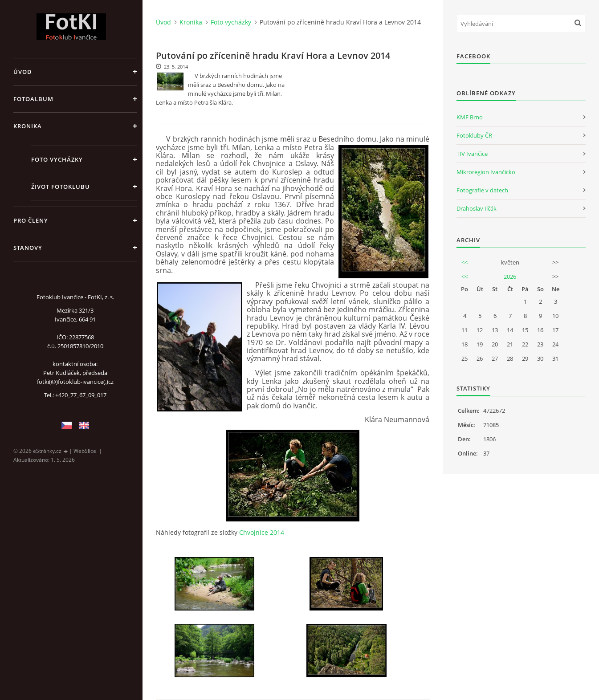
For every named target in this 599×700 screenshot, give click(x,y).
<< (465, 262)
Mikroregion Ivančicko (486, 172)
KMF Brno (470, 117)
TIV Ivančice (472, 154)
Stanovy (28, 248)
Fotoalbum (33, 99)
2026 (510, 277)
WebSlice (85, 451)
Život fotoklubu (61, 187)
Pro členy (31, 220)
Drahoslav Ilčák (477, 208)
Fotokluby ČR (474, 135)
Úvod (23, 72)
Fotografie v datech (482, 190)
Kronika (28, 126)
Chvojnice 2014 (262, 532)
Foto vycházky (57, 159)
